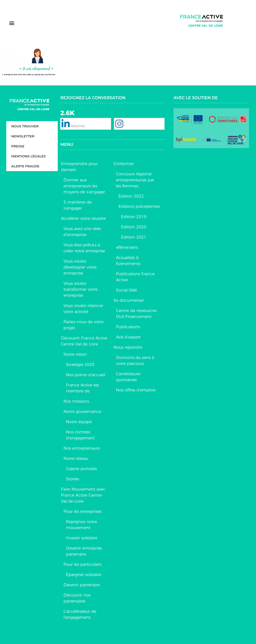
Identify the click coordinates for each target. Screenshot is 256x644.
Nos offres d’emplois (136, 390)
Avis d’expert (128, 337)
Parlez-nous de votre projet (83, 325)
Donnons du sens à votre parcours (135, 361)
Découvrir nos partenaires (77, 598)
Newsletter (23, 136)
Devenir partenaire (82, 585)
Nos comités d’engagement (80, 435)
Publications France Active (135, 277)
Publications (128, 327)
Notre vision (75, 354)
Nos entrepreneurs (82, 448)
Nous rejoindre (128, 347)
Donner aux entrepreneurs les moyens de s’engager (84, 186)
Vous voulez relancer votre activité (83, 309)
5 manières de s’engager (77, 205)
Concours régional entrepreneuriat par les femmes (135, 180)
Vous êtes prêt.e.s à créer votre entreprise (84, 248)
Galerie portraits (81, 469)
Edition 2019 (134, 217)
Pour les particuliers (82, 564)
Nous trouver (25, 126)
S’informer (124, 164)
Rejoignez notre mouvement (81, 525)
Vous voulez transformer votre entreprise (80, 289)
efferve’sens (127, 247)
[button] (12, 23)
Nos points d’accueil (86, 375)
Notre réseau (76, 459)
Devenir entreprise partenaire (84, 551)
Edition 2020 (134, 227)
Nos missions (76, 401)
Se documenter (129, 300)
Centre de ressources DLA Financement (136, 314)
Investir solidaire (82, 538)
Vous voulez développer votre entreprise (80, 267)
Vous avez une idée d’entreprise (82, 232)
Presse (18, 146)
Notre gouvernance (82, 412)
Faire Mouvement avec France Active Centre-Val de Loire (83, 495)
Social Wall (126, 290)
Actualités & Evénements (128, 261)
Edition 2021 (134, 237)
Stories (72, 479)
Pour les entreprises (82, 511)
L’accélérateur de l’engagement (80, 614)
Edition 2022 (131, 196)
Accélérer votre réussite (83, 218)
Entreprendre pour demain (79, 167)
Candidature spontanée (128, 377)
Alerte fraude (25, 166)
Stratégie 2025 (80, 365)
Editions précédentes (139, 206)
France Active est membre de (82, 388)
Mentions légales (28, 156)
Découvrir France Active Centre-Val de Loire (84, 341)
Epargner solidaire (84, 575)
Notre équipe (79, 422)
